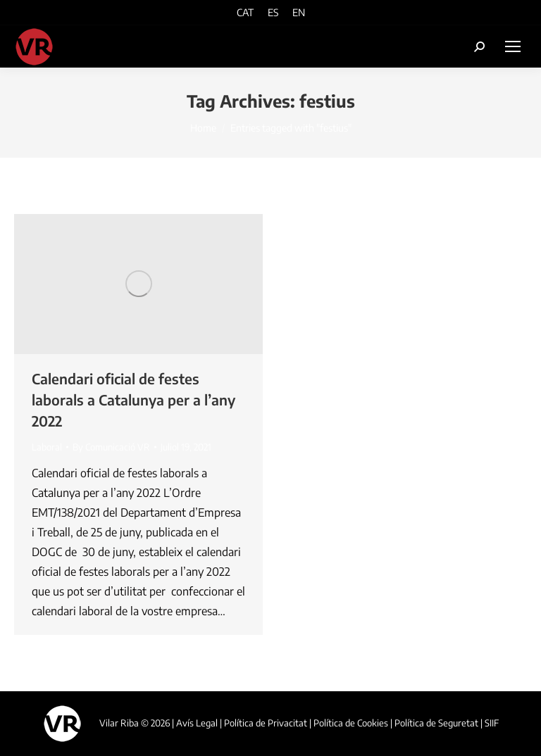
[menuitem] (245, 12)
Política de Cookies (351, 723)
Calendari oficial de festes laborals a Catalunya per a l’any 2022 (133, 399)
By (111, 447)
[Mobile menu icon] (513, 46)
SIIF (492, 723)
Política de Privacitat (266, 723)
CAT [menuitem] (245, 13)
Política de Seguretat (436, 723)
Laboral (47, 447)
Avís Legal (197, 723)
